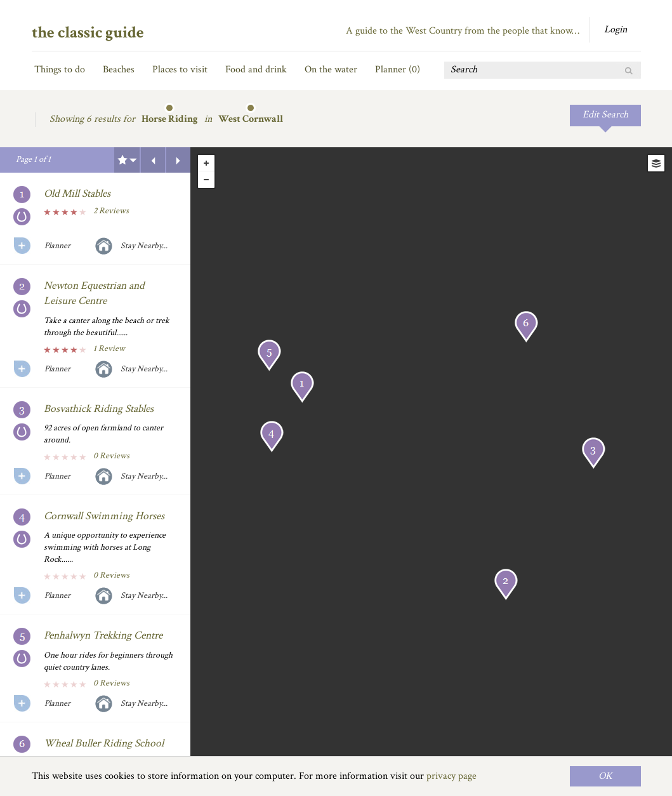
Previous (153, 160)
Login (616, 30)
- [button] (206, 180)
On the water (331, 70)
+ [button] (206, 163)
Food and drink (256, 70)
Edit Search (605, 115)
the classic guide (88, 32)
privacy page (451, 776)
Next (178, 160)
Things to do (60, 70)
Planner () (398, 70)
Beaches (119, 70)
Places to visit (180, 70)
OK (605, 776)
